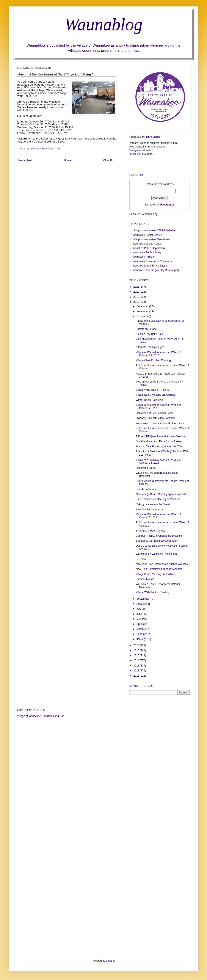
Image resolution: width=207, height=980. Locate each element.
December (143, 306)
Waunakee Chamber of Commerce (153, 261)
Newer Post (25, 160)
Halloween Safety (146, 468)
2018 (137, 302)
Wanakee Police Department (149, 248)
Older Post (109, 160)
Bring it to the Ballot (36, 139)
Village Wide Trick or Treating (153, 390)
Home (67, 160)
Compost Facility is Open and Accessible (159, 536)
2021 (137, 287)
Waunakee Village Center (147, 244)
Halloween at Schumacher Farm (154, 413)
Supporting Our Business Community (157, 541)
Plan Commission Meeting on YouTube (158, 499)
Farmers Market (145, 579)
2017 (137, 645)
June (140, 614)
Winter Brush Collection (149, 400)
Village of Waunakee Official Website (154, 230)
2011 (137, 676)
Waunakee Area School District (150, 266)
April (139, 624)
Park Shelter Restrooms (150, 509)
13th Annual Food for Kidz (151, 531)
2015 (137, 655)
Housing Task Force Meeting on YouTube (159, 447)
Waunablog (103, 24)
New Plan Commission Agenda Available (159, 569)
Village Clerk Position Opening (153, 360)
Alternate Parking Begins (150, 347)
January (141, 639)
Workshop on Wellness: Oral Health (156, 554)
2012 (137, 671)
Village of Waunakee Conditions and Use (41, 716)
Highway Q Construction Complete (156, 418)
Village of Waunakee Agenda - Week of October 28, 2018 (158, 354)
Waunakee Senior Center (147, 235)
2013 (137, 666)
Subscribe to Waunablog (143, 214)
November (143, 311)
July (139, 609)
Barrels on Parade (146, 329)
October (141, 316)
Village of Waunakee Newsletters (151, 239)
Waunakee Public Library (147, 252)
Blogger (110, 961)
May (139, 619)
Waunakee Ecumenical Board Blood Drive (160, 423)
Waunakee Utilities (143, 257)
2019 (137, 297)
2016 (137, 651)
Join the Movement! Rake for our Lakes (158, 441)
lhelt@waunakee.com (142, 150)
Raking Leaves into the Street (153, 504)
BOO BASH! (143, 559)
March (140, 629)
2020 (137, 292)
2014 (137, 660)
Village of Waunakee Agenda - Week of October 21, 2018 (158, 406)
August (141, 604)
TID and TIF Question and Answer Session (160, 436)
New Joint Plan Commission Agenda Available (162, 564)
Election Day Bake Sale (149, 334)
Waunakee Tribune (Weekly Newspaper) (156, 270)
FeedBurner (167, 205)
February (142, 634)
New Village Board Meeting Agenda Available (162, 494)
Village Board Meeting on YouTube (156, 395)
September (143, 599)
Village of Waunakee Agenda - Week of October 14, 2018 (158, 461)
